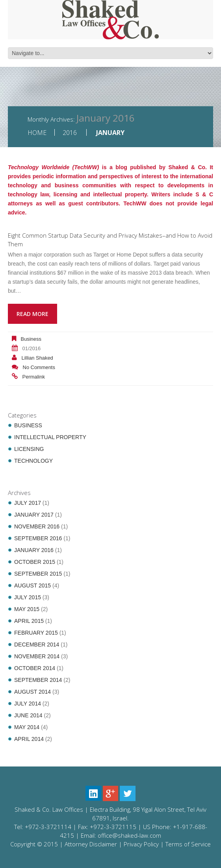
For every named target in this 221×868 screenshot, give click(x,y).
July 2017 (28, 503)
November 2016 (37, 526)
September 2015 (38, 574)
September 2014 (38, 680)
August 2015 (32, 585)
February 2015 (36, 633)
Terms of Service (188, 844)
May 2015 (27, 609)
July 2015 (28, 597)
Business (31, 339)
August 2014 (32, 692)
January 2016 (34, 550)
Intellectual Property (50, 437)
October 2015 (35, 562)
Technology (33, 461)
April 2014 (29, 739)
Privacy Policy (141, 844)
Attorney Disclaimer (91, 844)
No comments (39, 367)
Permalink (34, 377)
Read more (32, 314)
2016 (70, 133)
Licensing (29, 449)
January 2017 (34, 515)
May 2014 (27, 727)
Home (37, 133)
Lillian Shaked (37, 358)
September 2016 (38, 538)
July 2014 (28, 704)
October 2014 (35, 668)
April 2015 (29, 621)
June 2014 (28, 715)
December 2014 (37, 645)
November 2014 (37, 656)
